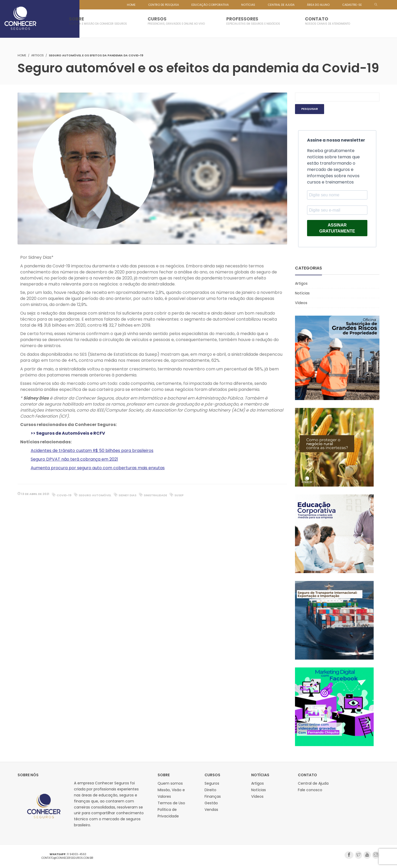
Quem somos (170, 783)
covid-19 (64, 495)
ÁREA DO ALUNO (318, 5)
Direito (210, 790)
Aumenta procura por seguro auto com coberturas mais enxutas (98, 468)
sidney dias (127, 495)
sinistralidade (155, 495)
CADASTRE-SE (352, 5)
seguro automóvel (95, 495)
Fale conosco (310, 790)
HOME (131, 5)
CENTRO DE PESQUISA (163, 5)
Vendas (211, 810)
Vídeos (301, 303)
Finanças (213, 796)
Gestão (211, 803)
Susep (179, 495)
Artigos (37, 55)
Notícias (302, 293)
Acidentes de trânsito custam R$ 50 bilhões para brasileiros (92, 451)
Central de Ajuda (313, 783)
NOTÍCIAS (248, 5)
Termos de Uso (171, 803)
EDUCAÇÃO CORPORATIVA (210, 5)
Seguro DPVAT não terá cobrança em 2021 (74, 459)
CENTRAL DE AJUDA (281, 5)
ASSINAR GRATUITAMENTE (337, 228)
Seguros (212, 783)
